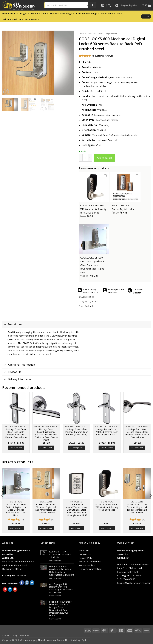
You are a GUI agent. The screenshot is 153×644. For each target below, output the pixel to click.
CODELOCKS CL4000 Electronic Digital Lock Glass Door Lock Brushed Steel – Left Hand (16, 510)
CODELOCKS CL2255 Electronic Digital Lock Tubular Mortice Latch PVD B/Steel (137, 509)
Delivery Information (17, 380)
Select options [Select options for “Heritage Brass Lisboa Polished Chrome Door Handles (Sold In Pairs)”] (76, 448)
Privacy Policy (86, 558)
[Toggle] (5, 324)
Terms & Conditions (90, 561)
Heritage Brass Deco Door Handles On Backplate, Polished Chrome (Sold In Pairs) (16, 433)
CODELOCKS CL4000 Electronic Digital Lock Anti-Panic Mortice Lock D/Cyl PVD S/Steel (46, 509)
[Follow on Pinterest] (5, 589)
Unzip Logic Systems (80, 640)
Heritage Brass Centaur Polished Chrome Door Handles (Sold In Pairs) (107, 432)
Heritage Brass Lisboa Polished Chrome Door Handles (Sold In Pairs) (76, 432)
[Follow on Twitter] (32, 583)
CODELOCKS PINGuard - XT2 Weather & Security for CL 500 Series (94, 209)
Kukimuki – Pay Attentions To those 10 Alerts (60, 554)
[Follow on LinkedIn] (10, 589)
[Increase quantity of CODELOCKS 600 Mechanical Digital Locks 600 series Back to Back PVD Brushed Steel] (90, 158)
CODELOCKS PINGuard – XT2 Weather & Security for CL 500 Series (107, 507)
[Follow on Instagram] (27, 583)
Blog (15, 636)
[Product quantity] (85, 158)
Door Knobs (32, 19)
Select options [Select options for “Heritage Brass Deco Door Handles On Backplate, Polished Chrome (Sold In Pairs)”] (16, 448)
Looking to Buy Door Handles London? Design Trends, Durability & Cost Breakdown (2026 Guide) (60, 609)
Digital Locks (112, 34)
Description (12, 324)
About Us (84, 550)
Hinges (25, 14)
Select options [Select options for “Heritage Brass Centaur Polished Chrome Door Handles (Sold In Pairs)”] (107, 448)
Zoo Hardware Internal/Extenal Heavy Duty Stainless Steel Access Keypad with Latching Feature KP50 (76, 510)
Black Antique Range (88, 14)
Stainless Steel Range (62, 14)
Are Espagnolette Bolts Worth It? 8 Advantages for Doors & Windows (61, 588)
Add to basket (104, 158)
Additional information (19, 365)
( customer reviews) (102, 56)
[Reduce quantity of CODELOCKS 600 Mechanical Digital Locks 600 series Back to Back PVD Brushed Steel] (81, 158)
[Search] (92, 5)
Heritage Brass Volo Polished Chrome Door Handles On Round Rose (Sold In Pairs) (137, 433)
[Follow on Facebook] (22, 583)
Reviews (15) (12, 372)
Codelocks (90, 306)
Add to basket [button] (46, 448)
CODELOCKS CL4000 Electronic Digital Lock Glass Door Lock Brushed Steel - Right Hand (92, 265)
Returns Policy (87, 565)
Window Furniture (13, 19)
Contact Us (85, 554)
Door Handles (10, 14)
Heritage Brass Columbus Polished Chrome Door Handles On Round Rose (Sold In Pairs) (46, 435)
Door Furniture (39, 14)
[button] (129, 5)
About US (7, 636)
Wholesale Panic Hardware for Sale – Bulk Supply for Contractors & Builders (62, 571)
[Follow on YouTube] (15, 589)
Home (82, 34)
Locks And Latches (112, 14)
